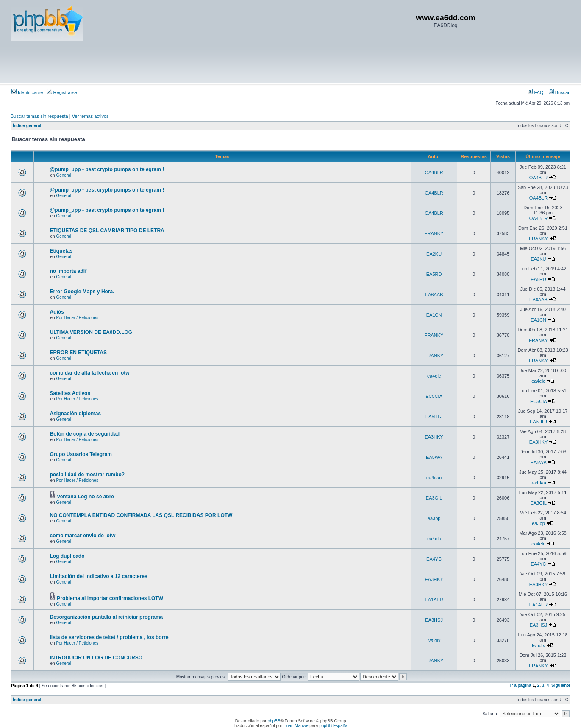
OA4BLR (434, 172)
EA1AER (434, 600)
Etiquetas (61, 251)
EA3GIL (434, 498)
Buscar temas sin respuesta (39, 116)
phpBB (274, 721)
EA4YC (434, 559)
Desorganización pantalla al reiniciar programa (107, 617)
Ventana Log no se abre (85, 497)
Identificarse (27, 92)
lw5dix (434, 640)
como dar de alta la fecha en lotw (90, 373)
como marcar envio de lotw (83, 536)
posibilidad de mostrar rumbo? (88, 475)
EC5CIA (434, 396)
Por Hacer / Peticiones (77, 318)
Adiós (57, 312)
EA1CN (434, 315)
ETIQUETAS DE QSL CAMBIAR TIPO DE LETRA (107, 231)
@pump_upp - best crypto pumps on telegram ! (107, 169)
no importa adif (68, 271)
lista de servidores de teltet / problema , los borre (109, 637)
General (64, 175)
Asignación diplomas (76, 414)
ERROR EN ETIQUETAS (78, 353)
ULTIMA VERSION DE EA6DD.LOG (91, 332)
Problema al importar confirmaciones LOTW (110, 598)
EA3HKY (434, 437)
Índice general (27, 126)
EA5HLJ (434, 417)
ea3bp (434, 518)
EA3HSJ (434, 620)
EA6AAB (434, 295)
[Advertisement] (166, 61)
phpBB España (333, 726)
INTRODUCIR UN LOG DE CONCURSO (96, 658)
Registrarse (62, 92)
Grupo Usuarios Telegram (81, 454)
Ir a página (521, 685)
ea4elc (434, 376)
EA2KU (434, 254)
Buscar (559, 92)
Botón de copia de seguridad (85, 434)
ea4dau (434, 478)
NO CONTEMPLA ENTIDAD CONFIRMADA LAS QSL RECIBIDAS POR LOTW (141, 515)
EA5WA (434, 457)
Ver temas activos (90, 116)
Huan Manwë (296, 726)
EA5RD (434, 274)
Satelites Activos (70, 393)
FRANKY (434, 233)
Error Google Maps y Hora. (82, 292)
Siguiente (561, 685)
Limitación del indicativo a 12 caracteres (99, 576)
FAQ (535, 92)
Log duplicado (67, 556)
